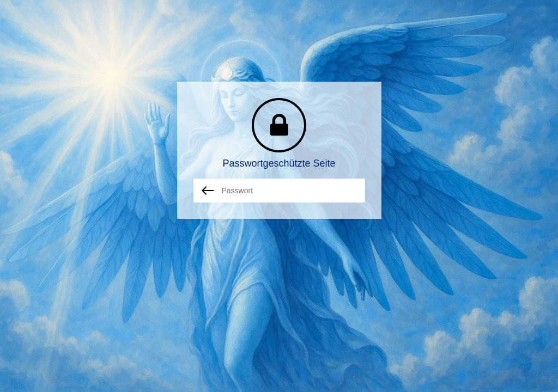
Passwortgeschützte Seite (279, 163)
